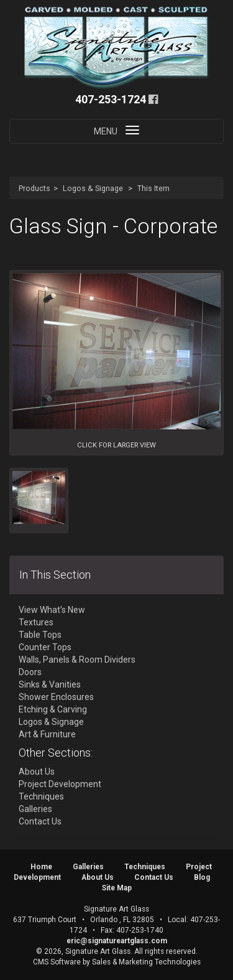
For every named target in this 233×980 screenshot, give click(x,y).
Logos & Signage (93, 188)
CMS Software (57, 962)
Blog (202, 877)
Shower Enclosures (56, 697)
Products (34, 188)
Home (41, 867)
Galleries (35, 809)
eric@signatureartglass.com (117, 941)
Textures (36, 622)
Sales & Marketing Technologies (146, 962)
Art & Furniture (47, 734)
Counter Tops (45, 647)
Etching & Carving (53, 709)
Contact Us (40, 821)
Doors (30, 672)
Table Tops (40, 635)
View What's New (52, 610)
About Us (37, 772)
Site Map (117, 888)
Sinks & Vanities (50, 684)
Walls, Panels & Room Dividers (77, 660)
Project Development (60, 784)
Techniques (41, 796)
